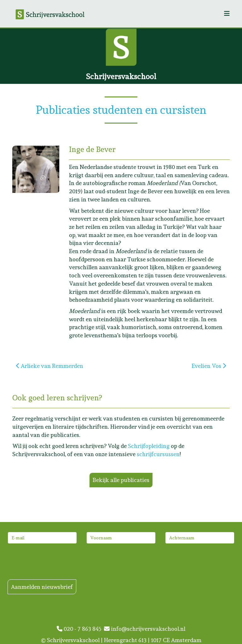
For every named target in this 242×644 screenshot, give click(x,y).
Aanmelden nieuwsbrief (42, 587)
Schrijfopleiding (149, 446)
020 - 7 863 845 (80, 629)
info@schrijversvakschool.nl (145, 629)
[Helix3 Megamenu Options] (227, 14)
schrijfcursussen (158, 454)
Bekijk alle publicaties (121, 480)
